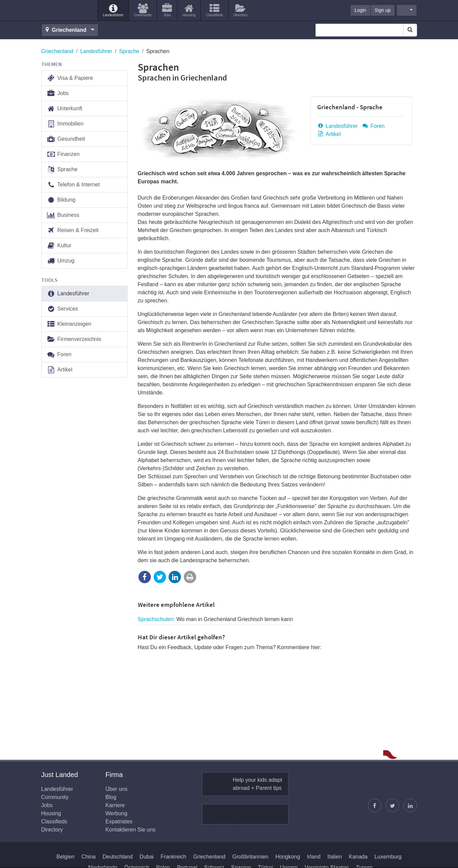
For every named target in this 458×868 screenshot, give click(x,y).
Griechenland (57, 51)
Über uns (117, 789)
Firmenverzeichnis (74, 339)
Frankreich (174, 857)
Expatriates (119, 821)
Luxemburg (388, 857)
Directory (52, 830)
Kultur (59, 246)
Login (360, 10)
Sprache (129, 51)
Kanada (358, 857)
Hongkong (288, 857)
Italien (335, 857)
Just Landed (67, 10)
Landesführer (96, 51)
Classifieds (54, 821)
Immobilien (65, 124)
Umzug (61, 261)
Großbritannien (250, 857)
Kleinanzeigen (69, 324)
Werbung (117, 813)
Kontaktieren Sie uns (131, 830)
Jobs (58, 94)
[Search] (410, 30)
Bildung (61, 200)
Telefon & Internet (73, 185)
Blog (111, 797)
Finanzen (63, 154)
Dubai (147, 857)
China (89, 857)
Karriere (115, 805)
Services (62, 309)
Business (63, 215)
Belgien (66, 857)
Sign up (383, 10)
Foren (373, 126)
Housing (51, 813)
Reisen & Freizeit (73, 231)
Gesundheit (66, 139)
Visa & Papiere (70, 78)
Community (55, 797)
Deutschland (118, 857)
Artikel (329, 134)
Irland (314, 857)
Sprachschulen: (215, 619)
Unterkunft (65, 109)
